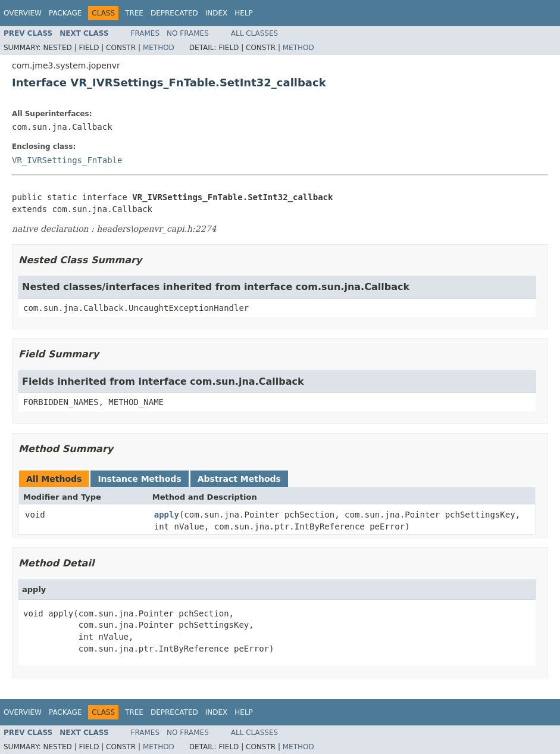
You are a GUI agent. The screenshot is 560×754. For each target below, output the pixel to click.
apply (167, 515)
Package (65, 13)
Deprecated (174, 13)
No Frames (188, 33)
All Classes (254, 33)
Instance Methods (139, 479)
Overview (23, 13)
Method (159, 48)
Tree (134, 13)
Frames (146, 33)
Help (244, 13)
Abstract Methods (239, 479)
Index (217, 13)
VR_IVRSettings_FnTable (67, 160)
